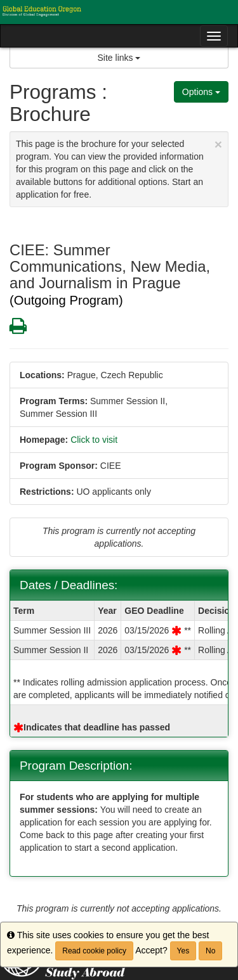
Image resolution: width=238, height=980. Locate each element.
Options (201, 92)
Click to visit (94, 440)
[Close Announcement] (218, 144)
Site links (119, 58)
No (210, 951)
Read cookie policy (94, 951)
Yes (183, 951)
